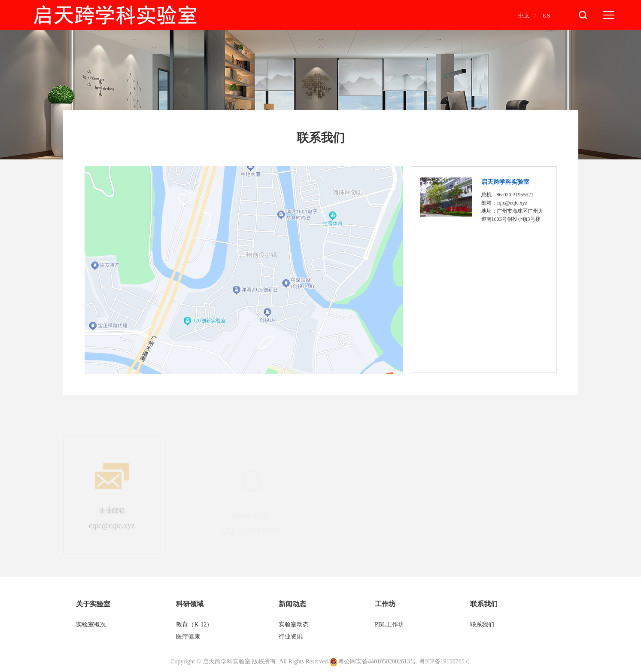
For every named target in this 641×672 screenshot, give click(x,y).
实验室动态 (294, 625)
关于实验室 (93, 604)
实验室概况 (91, 625)
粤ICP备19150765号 (445, 661)
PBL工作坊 (389, 625)
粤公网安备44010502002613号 (377, 661)
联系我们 (484, 604)
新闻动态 (292, 604)
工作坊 (385, 604)
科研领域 (190, 604)
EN (547, 15)
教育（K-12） (194, 625)
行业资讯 (291, 637)
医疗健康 (189, 637)
